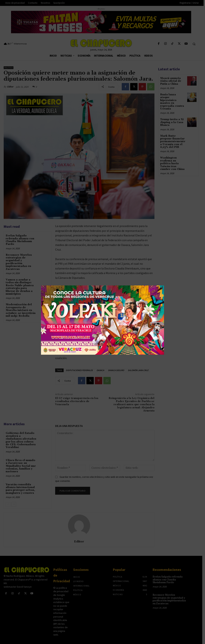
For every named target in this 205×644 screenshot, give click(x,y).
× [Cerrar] (161, 288)
